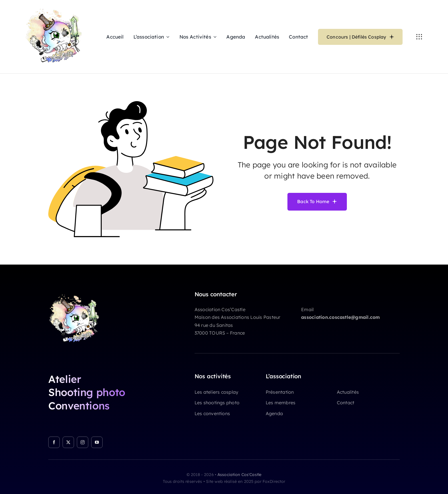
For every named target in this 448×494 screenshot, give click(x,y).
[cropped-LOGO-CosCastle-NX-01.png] (77, 293)
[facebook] (54, 442)
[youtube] (97, 442)
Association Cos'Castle (239, 475)
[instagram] (83, 442)
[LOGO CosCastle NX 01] (57, 7)
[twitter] (68, 442)
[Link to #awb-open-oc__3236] (419, 37)
